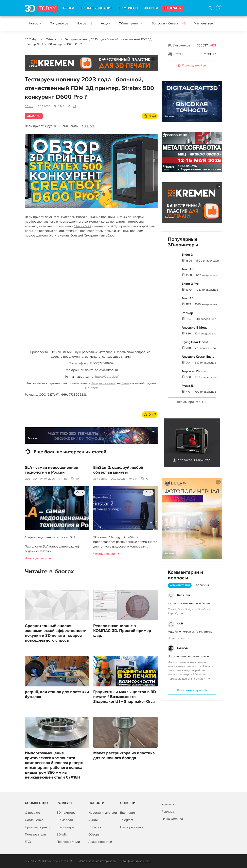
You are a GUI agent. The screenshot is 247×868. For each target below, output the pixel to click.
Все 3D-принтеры (190, 402)
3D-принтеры (66, 813)
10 (77, 479)
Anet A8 (188, 269)
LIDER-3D (31, 479)
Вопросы (202, 585)
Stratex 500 (83, 226)
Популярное (59, 23)
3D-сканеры (65, 827)
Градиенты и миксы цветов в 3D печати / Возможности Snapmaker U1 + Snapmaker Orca (125, 697)
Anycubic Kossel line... (198, 357)
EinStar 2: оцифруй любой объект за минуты (118, 470)
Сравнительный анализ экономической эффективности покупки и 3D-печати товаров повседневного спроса (56, 633)
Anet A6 (188, 298)
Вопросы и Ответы (169, 23)
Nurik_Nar (184, 595)
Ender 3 (187, 255)
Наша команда (172, 819)
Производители (68, 842)
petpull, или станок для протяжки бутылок (57, 694)
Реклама (33, 66)
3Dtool (29, 106)
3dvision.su (100, 479)
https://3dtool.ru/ (107, 377)
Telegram (127, 820)
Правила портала (38, 827)
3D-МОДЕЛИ (128, 8)
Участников (182, 45)
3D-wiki (62, 834)
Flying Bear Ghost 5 (196, 342)
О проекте (32, 813)
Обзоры (51, 39)
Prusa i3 (188, 386)
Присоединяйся (192, 66)
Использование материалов (97, 861)
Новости (35, 23)
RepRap (187, 313)
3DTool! (89, 126)
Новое (85, 23)
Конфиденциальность (137, 861)
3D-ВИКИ (151, 8)
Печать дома (177, 638)
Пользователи (35, 834)
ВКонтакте (91, 388)
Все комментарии (190, 690)
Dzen (125, 383)
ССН (180, 624)
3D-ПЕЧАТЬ (172, 8)
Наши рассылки (132, 827)
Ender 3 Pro (190, 284)
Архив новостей (100, 842)
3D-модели (65, 820)
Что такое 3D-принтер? (195, 460)
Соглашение (34, 820)
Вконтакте (128, 813)
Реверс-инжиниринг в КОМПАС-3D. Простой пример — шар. (124, 631)
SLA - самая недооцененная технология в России (51, 470)
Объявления (131, 23)
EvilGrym (183, 648)
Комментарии (180, 585)
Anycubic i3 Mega (195, 328)
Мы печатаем (204, 23)
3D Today (31, 39)
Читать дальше (36, 558)
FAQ (28, 842)
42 (74, 106)
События (95, 827)
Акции (106, 23)
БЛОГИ (69, 8)
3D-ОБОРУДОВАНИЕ (96, 8)
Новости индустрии (103, 813)
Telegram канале (103, 383)
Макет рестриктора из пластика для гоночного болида (124, 756)
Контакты (168, 804)
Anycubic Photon (194, 371)
